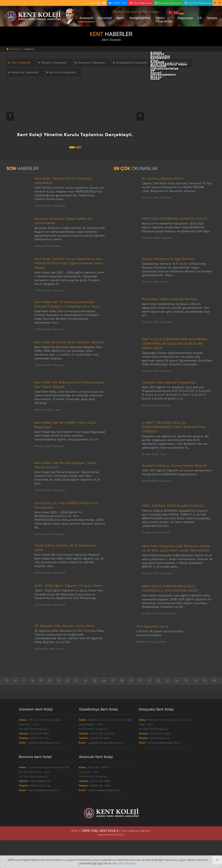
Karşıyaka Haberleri (171, 63)
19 (41, 681)
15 (7, 681)
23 (76, 681)
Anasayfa (87, 18)
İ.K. (200, 18)
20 (50, 681)
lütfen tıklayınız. (127, 863)
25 (95, 681)
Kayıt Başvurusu (140, 3)
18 (32, 681)
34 (177, 681)
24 (86, 681)
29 (131, 681)
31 (149, 681)
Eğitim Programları (164, 20)
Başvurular (185, 18)
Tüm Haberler (19, 63)
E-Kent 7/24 (117, 3)
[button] (17, 116)
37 (205, 681)
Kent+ (121, 18)
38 (214, 681)
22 (67, 681)
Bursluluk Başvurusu (168, 3)
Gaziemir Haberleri (90, 63)
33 (168, 681)
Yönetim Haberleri (53, 63)
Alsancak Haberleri (23, 72)
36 (196, 681)
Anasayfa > (15, 49)
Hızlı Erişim (98, 3)
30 (140, 681)
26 (104, 681)
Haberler (30, 49)
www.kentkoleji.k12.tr (111, 835)
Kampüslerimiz (140, 18)
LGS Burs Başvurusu (198, 3)
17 (24, 681)
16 (15, 681)
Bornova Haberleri (61, 72)
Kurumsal (105, 18)
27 (113, 681)
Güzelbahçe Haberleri (130, 63)
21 (59, 681)
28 (122, 681)
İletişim (212, 18)
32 (158, 681)
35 (186, 681)
